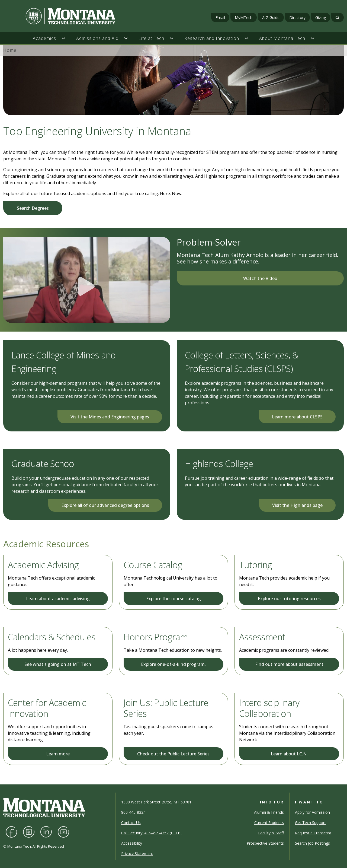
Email (220, 18)
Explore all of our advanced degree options (105, 505)
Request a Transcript (313, 833)
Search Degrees (33, 208)
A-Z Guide (271, 18)
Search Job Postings (312, 843)
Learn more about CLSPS (297, 417)
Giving (321, 18)
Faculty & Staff (271, 833)
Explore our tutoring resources (289, 599)
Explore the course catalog (173, 599)
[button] (66, 38)
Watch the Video (260, 278)
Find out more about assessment (289, 664)
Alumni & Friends (269, 812)
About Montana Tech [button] (282, 38)
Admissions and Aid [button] (97, 38)
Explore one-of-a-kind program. (173, 664)
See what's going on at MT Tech (58, 664)
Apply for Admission (312, 812)
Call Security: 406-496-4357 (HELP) (151, 833)
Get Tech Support (310, 823)
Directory (297, 18)
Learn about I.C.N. (289, 754)
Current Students (269, 823)
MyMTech (244, 18)
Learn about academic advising (58, 599)
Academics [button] (44, 38)
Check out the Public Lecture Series (173, 754)
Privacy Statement (137, 853)
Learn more (58, 754)
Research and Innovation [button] (212, 38)
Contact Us (131, 823)
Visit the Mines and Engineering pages (110, 417)
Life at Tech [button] (151, 38)
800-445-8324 (133, 812)
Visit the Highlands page (297, 505)
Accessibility (132, 843)
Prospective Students (265, 843)
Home (10, 50)
